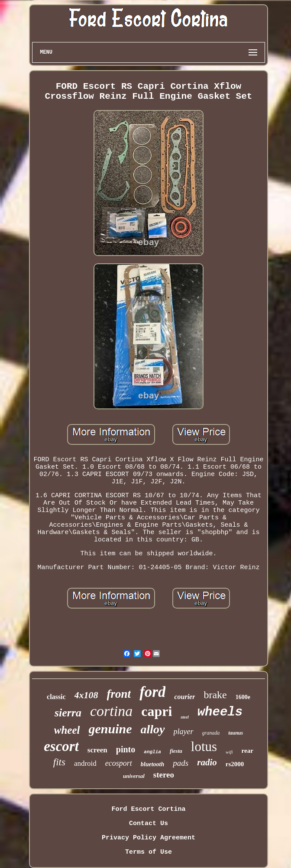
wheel (67, 730)
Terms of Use (149, 852)
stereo (164, 775)
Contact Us (149, 824)
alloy (153, 729)
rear (247, 751)
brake (215, 695)
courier (184, 697)
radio (207, 762)
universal (134, 776)
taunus (236, 733)
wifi (229, 752)
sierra (68, 713)
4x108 (86, 695)
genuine (110, 729)
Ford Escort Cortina (148, 809)
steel (184, 717)
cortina (111, 711)
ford (152, 692)
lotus (204, 747)
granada (211, 733)
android (85, 763)
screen (97, 750)
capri (157, 711)
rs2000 (235, 764)
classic (56, 697)
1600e (243, 697)
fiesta (176, 751)
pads (181, 763)
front (119, 694)
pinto (126, 749)
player (184, 732)
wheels (220, 712)
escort (61, 746)
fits (59, 762)
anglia (152, 752)
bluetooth (152, 764)
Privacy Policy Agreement (149, 838)
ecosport (119, 763)
